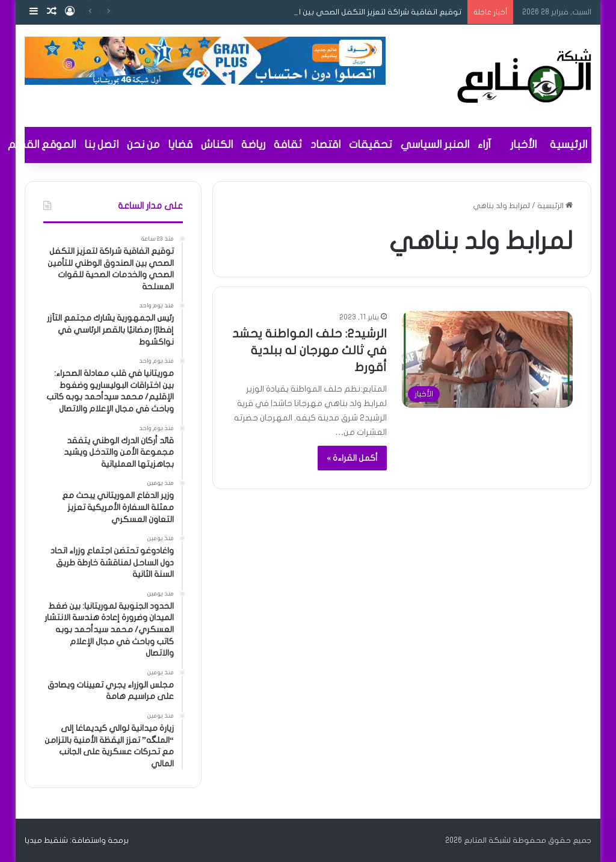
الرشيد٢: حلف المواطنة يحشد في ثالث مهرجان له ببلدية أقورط (310, 350)
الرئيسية (568, 145)
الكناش (217, 145)
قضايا (180, 145)
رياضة (253, 145)
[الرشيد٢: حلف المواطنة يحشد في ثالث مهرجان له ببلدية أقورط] (487, 359)
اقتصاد (325, 145)
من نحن (143, 145)
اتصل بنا (101, 145)
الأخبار (523, 145)
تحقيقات (371, 145)
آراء (484, 145)
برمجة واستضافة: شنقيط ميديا (77, 840)
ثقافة (288, 145)
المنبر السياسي (435, 145)
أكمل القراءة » (352, 458)
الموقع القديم (42, 145)
